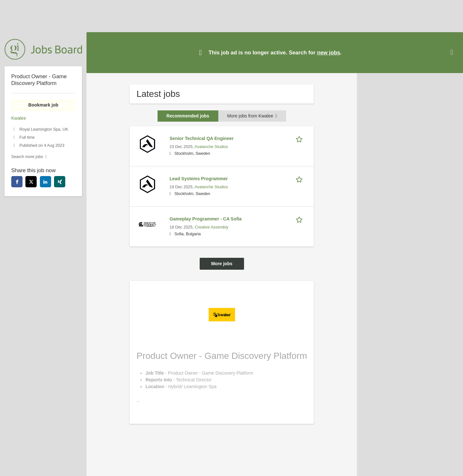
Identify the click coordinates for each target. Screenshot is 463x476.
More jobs (222, 264)
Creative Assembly (212, 227)
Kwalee (19, 118)
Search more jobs (27, 157)
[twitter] (31, 182)
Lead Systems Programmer (199, 179)
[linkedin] (45, 182)
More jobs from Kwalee (252, 116)
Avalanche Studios (211, 147)
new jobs (329, 53)
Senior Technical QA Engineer (201, 138)
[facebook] (17, 182)
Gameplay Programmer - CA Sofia (205, 219)
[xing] (60, 182)
